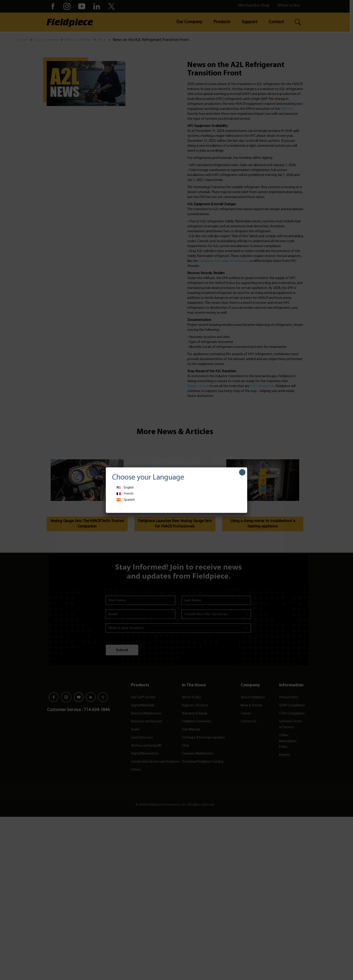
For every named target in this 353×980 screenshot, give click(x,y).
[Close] (242, 472)
